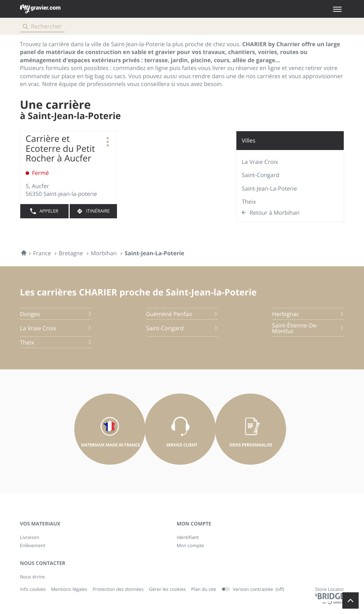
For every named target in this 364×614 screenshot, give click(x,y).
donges (56, 314)
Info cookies (33, 589)
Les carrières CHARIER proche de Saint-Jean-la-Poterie (138, 292)
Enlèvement (33, 545)
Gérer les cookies (167, 589)
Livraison (30, 537)
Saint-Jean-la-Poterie (269, 188)
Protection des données (118, 589)
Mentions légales (69, 589)
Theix (249, 202)
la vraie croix (56, 328)
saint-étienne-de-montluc (308, 328)
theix (56, 342)
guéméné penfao (182, 314)
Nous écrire (32, 577)
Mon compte (190, 545)
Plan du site (204, 589)
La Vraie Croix (260, 162)
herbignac (308, 314)
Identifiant (188, 537)
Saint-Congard (261, 175)
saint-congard (182, 328)
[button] (337, 9)
